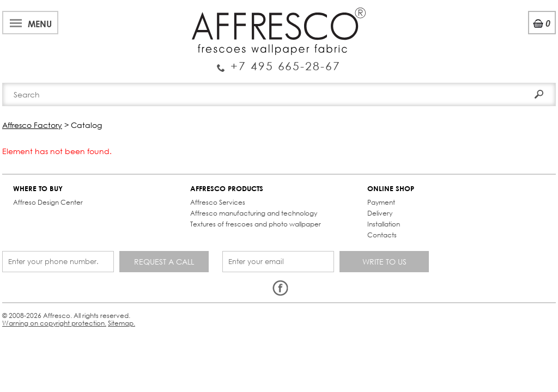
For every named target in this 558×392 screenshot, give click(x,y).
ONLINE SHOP (234, 180)
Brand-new (161, 83)
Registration (514, 38)
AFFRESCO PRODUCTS (139, 180)
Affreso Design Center (51, 194)
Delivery (223, 204)
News (186, 13)
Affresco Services (130, 194)
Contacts (400, 83)
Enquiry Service (73, 46)
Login (469, 38)
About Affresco (38, 13)
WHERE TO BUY (41, 180)
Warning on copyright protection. (204, 275)
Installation (227, 215)
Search (527, 59)
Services (224, 13)
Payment (225, 194)
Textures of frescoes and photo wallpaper (141, 230)
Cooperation (279, 13)
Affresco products (282, 83)
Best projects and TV (123, 13)
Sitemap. (277, 275)
